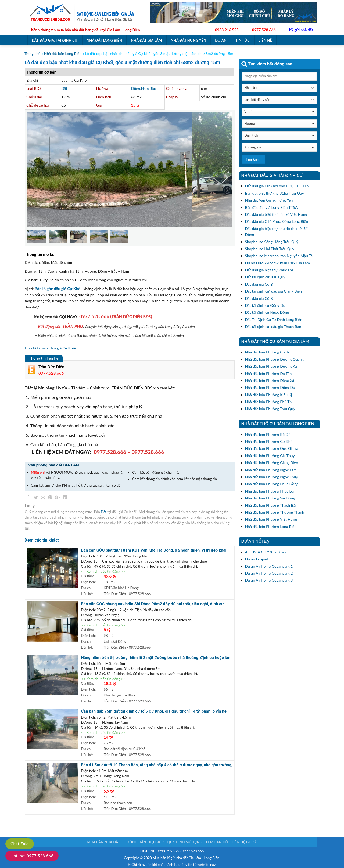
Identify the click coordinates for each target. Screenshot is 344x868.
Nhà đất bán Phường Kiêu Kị (269, 395)
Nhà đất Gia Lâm (146, 40)
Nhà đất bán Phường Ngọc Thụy (272, 477)
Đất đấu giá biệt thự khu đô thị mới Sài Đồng (277, 231)
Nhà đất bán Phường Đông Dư (270, 387)
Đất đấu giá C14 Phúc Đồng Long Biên (277, 221)
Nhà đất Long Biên (104, 40)
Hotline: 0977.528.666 (32, 856)
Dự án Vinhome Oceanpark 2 (269, 573)
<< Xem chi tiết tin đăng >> (103, 571)
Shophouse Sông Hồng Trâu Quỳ (272, 242)
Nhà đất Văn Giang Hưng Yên (269, 200)
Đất (64, 88)
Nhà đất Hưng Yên (189, 40)
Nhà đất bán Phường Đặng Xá (270, 380)
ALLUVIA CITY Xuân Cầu (266, 552)
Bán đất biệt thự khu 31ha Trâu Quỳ (275, 193)
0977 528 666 (94, 316)
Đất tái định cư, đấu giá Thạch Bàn (273, 327)
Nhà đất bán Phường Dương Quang (274, 359)
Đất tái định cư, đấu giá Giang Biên (273, 291)
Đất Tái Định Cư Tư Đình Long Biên (274, 320)
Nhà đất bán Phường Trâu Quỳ (270, 409)
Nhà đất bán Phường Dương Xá (271, 366)
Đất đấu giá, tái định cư (55, 40)
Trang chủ (33, 54)
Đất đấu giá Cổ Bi (259, 284)
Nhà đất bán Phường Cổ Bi (267, 352)
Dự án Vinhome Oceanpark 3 (269, 580)
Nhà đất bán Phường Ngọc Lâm (271, 470)
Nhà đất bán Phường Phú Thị (269, 402)
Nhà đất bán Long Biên (63, 54)
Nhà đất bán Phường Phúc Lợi (270, 491)
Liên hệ (265, 40)
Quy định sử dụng (185, 842)
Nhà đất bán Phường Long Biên (271, 526)
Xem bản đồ (217, 842)
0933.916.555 (227, 30)
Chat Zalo (20, 844)
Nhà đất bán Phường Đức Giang (271, 448)
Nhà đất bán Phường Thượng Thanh (275, 512)
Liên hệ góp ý (244, 842)
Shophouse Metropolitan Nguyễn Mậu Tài (279, 256)
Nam (145, 88)
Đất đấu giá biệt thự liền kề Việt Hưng (276, 214)
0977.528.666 (264, 30)
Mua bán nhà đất (104, 842)
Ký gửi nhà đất (301, 30)
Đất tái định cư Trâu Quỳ (265, 277)
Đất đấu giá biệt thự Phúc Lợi (269, 270)
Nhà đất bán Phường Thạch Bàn (271, 505)
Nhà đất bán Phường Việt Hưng (271, 519)
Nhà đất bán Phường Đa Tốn (268, 373)
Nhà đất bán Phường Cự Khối (269, 441)
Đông (136, 88)
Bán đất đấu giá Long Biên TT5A (271, 207)
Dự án (221, 40)
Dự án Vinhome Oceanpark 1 (269, 566)
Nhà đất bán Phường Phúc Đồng (272, 484)
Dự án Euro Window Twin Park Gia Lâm (277, 263)
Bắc (153, 88)
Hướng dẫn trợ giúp (144, 842)
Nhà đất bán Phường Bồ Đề (268, 434)
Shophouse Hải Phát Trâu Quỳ (270, 249)
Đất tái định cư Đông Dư (265, 305)
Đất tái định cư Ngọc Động (267, 312)
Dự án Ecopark (257, 559)
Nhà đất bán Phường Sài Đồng (270, 498)
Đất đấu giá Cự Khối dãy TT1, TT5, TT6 (277, 186)
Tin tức (243, 40)
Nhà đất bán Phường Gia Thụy (270, 456)
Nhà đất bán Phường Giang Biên (272, 463)
